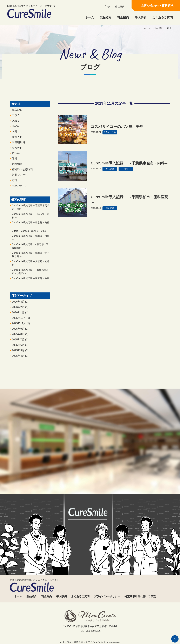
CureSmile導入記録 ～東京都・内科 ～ (31, 226)
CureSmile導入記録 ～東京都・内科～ (31, 282)
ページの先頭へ (175, 639)
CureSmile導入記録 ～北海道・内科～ (31, 239)
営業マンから (20, 177)
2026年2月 (20, 309)
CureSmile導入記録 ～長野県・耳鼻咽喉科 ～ (30, 248)
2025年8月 (20, 336)
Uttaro (16, 122)
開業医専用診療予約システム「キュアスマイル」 (33, 11)
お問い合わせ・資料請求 (157, 6)
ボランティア (20, 187)
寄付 (15, 182)
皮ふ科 (16, 155)
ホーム (89, 17)
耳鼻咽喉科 (19, 144)
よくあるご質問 (162, 17)
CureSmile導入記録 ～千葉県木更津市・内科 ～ (31, 209)
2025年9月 (20, 330)
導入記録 (17, 112)
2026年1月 (20, 314)
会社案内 (120, 7)
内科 (15, 133)
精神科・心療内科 (22, 171)
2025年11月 (21, 325)
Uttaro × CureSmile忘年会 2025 (29, 233)
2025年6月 (20, 347)
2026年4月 (20, 303)
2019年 (159, 28)
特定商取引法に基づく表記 (140, 596)
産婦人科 (17, 139)
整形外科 (17, 150)
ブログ (107, 7)
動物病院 (17, 166)
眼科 (15, 160)
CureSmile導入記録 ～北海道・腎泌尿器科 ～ (31, 256)
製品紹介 (106, 17)
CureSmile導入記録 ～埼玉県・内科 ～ (31, 217)
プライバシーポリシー (107, 596)
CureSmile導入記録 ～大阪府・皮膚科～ (31, 265)
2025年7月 (20, 341)
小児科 (16, 128)
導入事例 (141, 17)
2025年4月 (20, 358)
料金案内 (123, 17)
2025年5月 (20, 352)
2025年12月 (21, 320)
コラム (16, 117)
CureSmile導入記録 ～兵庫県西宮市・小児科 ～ (30, 273)
